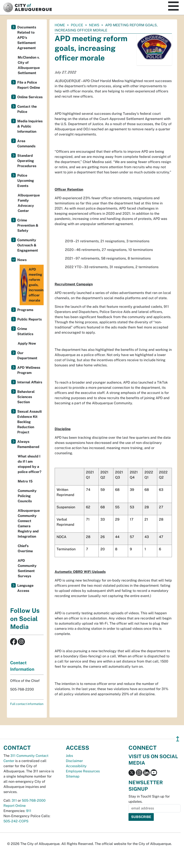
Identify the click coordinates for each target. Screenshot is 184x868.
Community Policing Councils (27, 496)
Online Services (30, 97)
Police (77, 25)
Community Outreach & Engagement (28, 245)
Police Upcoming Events (26, 181)
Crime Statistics (25, 331)
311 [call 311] (14, 800)
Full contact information (27, 704)
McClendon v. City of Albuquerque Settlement (29, 65)
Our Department (27, 355)
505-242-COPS (16, 821)
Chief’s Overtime (25, 548)
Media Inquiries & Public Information (30, 126)
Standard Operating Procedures (27, 161)
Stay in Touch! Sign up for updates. (149, 799)
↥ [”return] (178, 739)
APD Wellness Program (29, 370)
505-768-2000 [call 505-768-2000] (34, 800)
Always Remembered (28, 444)
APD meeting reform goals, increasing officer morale (32, 285)
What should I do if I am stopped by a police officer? (30, 464)
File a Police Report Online (29, 85)
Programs (25, 310)
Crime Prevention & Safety (28, 225)
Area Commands (26, 144)
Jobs (69, 756)
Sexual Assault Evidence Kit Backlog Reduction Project (30, 422)
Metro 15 (25, 481)
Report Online (15, 806)
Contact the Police (27, 109)
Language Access (25, 588)
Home (60, 25)
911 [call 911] (29, 811)
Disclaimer (74, 761)
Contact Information (22, 666)
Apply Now (27, 343)
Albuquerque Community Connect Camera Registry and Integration (29, 523)
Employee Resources (83, 771)
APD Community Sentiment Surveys (27, 568)
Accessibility (76, 766)
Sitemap (73, 776)
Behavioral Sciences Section (26, 397)
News (94, 25)
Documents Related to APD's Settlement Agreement (27, 38)
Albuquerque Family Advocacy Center (29, 203)
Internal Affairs (30, 382)
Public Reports (29, 319)
